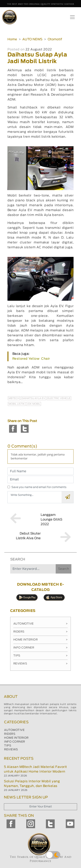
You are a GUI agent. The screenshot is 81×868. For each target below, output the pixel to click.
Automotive (41, 624)
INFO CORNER (15, 742)
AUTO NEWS (32, 39)
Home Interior (41, 640)
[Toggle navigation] (72, 17)
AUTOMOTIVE (14, 730)
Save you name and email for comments (39, 487)
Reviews (41, 664)
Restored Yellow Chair (31, 359)
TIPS (8, 746)
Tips (41, 656)
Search (64, 569)
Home (12, 39)
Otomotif (55, 39)
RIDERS (10, 734)
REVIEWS (11, 750)
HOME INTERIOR (16, 738)
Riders (41, 632)
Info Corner (41, 648)
